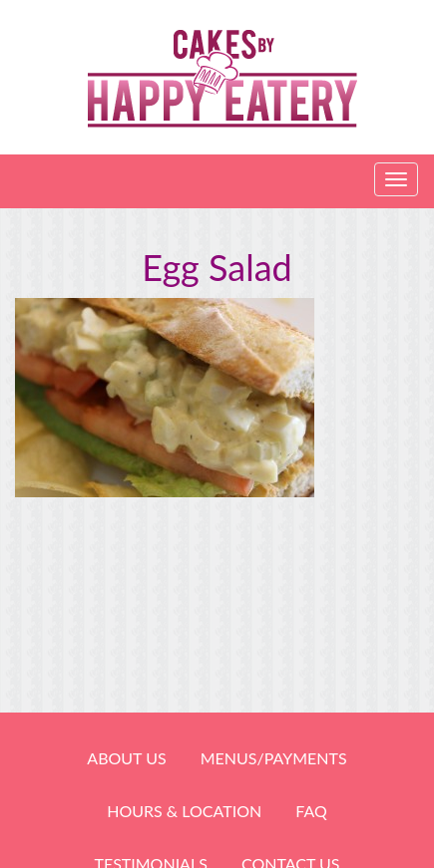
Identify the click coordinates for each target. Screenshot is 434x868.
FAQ (311, 811)
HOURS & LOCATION (184, 811)
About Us (126, 758)
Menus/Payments (274, 758)
